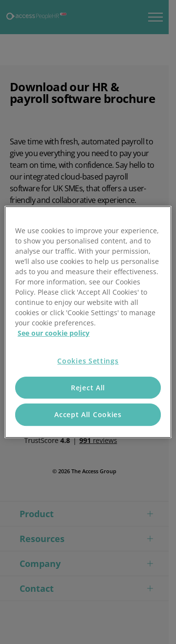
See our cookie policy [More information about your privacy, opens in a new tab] (54, 333)
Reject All (88, 388)
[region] (88, 322)
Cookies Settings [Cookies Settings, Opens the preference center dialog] (88, 361)
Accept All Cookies (88, 414)
